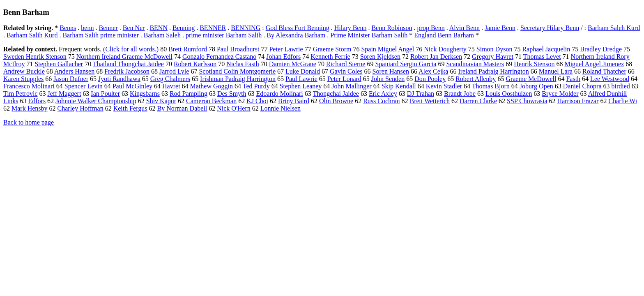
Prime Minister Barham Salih (369, 35)
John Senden (388, 79)
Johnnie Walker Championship (96, 101)
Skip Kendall (399, 86)
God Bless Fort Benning (298, 28)
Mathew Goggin (212, 86)
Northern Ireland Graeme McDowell (124, 57)
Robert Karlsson (195, 64)
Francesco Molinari (29, 86)
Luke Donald (303, 71)
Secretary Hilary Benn (550, 28)
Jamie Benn (500, 28)
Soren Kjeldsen (380, 57)
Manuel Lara (556, 71)
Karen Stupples (23, 79)
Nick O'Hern (234, 108)
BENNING (246, 28)
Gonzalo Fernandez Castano (219, 57)
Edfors (37, 101)
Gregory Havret (493, 57)
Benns (68, 28)
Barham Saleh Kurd (614, 28)
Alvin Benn (465, 28)
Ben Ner (134, 28)
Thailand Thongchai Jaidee (128, 64)
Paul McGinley (132, 86)
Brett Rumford (188, 49)
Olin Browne (336, 101)
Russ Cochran (381, 101)
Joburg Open (536, 86)
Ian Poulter (105, 94)
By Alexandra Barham (296, 35)
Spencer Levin (84, 86)
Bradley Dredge (601, 49)
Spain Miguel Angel (388, 49)
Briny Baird (294, 101)
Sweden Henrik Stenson (35, 57)
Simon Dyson (494, 49)
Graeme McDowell (531, 79)
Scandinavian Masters (475, 64)
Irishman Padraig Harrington (238, 79)
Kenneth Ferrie (330, 57)
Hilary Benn (351, 28)
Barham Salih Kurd (32, 35)
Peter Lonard (344, 79)
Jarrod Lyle (174, 71)
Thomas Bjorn (491, 86)
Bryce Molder (560, 94)
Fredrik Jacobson (127, 71)
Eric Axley (383, 94)
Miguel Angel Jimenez (594, 64)
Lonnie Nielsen (281, 108)
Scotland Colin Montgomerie (237, 71)
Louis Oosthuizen (509, 94)
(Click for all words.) (131, 49)
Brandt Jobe (460, 94)
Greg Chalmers (170, 79)
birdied (620, 86)
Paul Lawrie (301, 79)
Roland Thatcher (604, 71)
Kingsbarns (145, 94)
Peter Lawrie (286, 49)
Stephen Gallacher (59, 64)
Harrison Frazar (578, 101)
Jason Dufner (71, 79)
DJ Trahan (421, 94)
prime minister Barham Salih (224, 35)
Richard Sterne (346, 64)
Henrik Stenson (534, 64)
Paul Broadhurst (238, 49)
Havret (171, 86)
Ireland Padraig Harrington (493, 71)
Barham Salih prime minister (100, 35)
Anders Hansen (74, 71)
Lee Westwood (610, 79)
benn (87, 28)
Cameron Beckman (211, 101)
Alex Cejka (433, 71)
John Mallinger (351, 86)
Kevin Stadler (444, 86)
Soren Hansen (391, 71)
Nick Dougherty (445, 49)
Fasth (573, 79)
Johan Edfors (283, 57)
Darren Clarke (478, 101)
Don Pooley (430, 79)
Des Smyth (232, 94)
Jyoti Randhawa (119, 79)
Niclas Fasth (243, 64)
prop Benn (431, 28)
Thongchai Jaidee (336, 94)
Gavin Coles (346, 71)
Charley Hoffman (80, 108)
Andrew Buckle (24, 71)
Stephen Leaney (301, 86)
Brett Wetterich (430, 101)
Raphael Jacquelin (546, 49)
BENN (159, 28)
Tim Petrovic (20, 94)
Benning (184, 28)
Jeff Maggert (64, 94)
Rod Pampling (189, 94)
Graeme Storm (332, 49)
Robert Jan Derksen (436, 57)
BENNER (213, 28)
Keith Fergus (130, 108)
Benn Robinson (392, 28)
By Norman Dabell (182, 108)
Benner (108, 28)
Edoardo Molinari (280, 94)
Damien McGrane (293, 64)
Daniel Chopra (582, 86)
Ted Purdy (256, 86)
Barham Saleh (162, 35)
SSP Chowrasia (527, 101)
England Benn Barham (444, 35)
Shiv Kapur (161, 101)
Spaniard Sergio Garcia (406, 64)
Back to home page (29, 122)
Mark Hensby (30, 108)
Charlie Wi (623, 101)
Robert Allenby (476, 79)
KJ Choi (257, 101)
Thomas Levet (542, 57)
